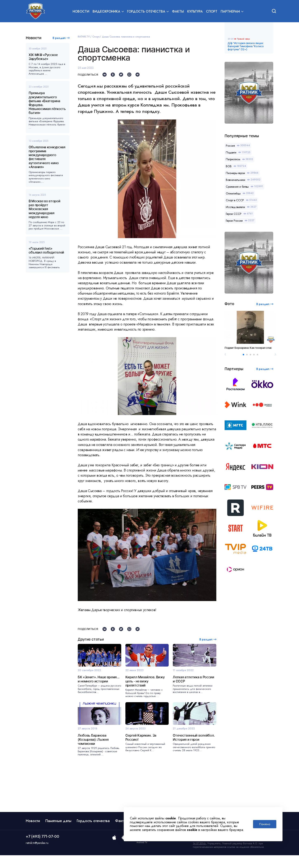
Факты (178, 12)
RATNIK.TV (84, 37)
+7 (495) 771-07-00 (42, 849)
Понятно (265, 824)
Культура (195, 12)
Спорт (212, 12)
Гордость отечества (93, 834)
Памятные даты (58, 834)
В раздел (59, 38)
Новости (81, 12)
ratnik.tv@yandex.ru (37, 856)
